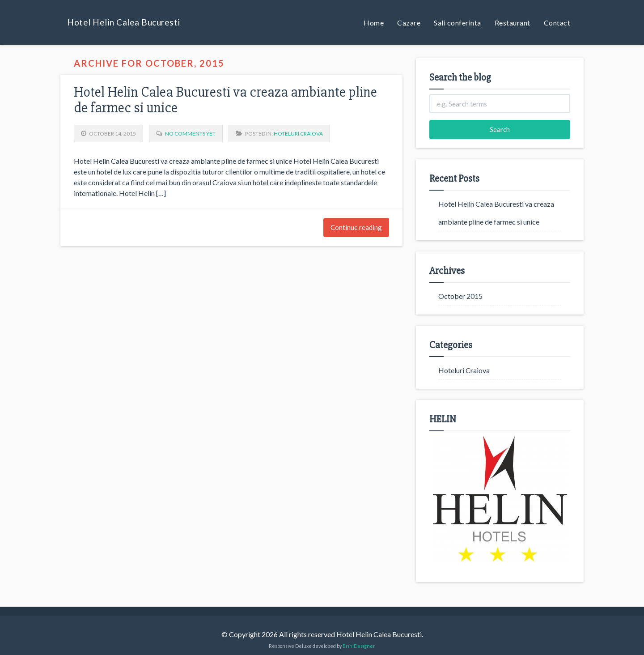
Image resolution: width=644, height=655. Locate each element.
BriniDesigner (359, 646)
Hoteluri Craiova (298, 134)
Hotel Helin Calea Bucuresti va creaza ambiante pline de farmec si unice (225, 100)
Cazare (409, 23)
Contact (557, 23)
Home (374, 23)
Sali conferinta (458, 23)
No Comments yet (190, 134)
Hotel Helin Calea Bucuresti (124, 22)
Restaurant (513, 23)
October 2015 (460, 296)
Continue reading (356, 227)
